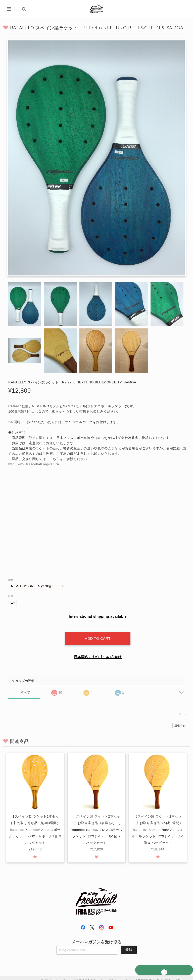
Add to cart (98, 634)
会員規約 (178, 976)
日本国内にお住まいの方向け (98, 652)
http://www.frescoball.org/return (34, 464)
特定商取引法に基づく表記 (154, 976)
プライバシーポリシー (122, 976)
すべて (25, 687)
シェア (183, 709)
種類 (11, 580)
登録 (129, 945)
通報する (180, 721)
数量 (11, 596)
